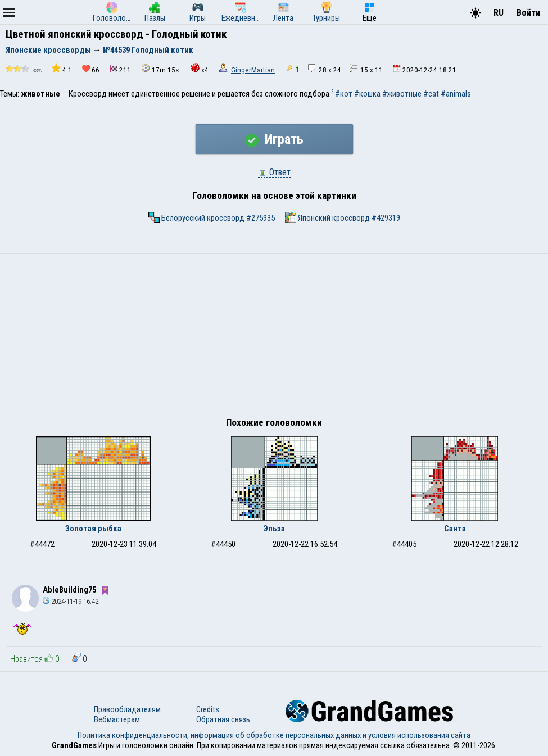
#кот (344, 94)
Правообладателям (127, 709)
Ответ (274, 172)
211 (120, 69)
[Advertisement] (274, 338)
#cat (431, 94)
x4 (200, 69)
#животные (402, 94)
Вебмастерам (117, 719)
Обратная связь (223, 719)
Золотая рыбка (93, 529)
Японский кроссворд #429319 (343, 217)
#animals (456, 94)
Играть (274, 139)
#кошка (367, 94)
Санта (455, 529)
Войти (528, 13)
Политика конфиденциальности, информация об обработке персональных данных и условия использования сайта (274, 735)
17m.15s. (161, 69)
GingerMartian (253, 70)
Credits (208, 709)
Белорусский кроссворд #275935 (212, 217)
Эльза (274, 529)
